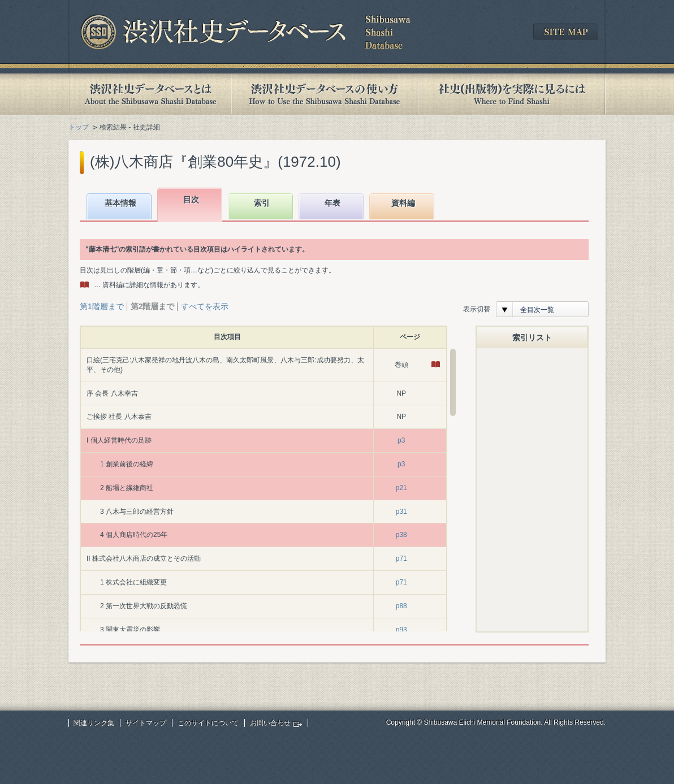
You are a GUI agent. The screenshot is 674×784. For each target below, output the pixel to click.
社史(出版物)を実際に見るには (512, 94)
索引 (262, 203)
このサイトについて (208, 723)
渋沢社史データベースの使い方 (325, 94)
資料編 (403, 203)
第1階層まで (102, 306)
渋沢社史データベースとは (150, 94)
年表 (332, 203)
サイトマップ (146, 723)
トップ (79, 127)
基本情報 (120, 203)
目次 (191, 200)
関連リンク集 (94, 723)
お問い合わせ (270, 723)
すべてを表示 (205, 306)
